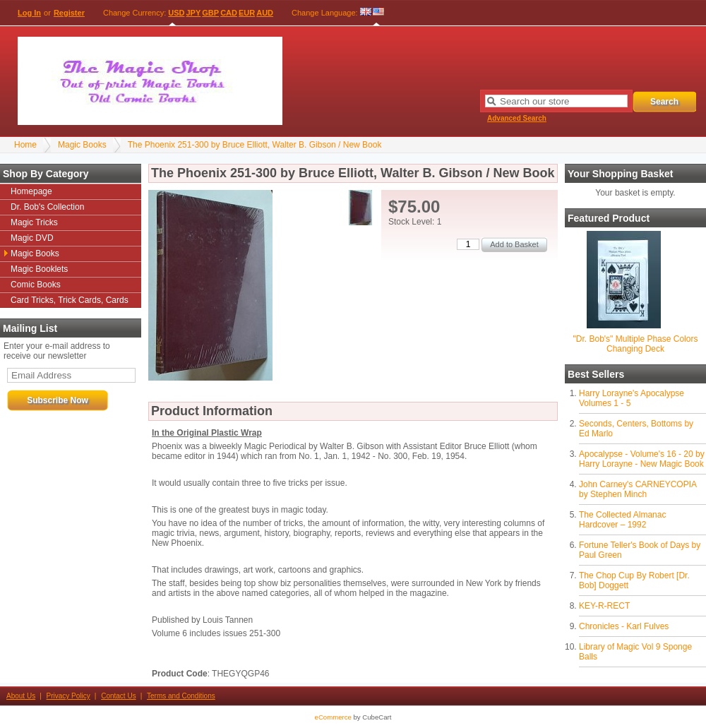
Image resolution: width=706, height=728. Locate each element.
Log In (29, 13)
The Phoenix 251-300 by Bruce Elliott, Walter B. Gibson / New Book (255, 145)
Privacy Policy (68, 696)
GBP (210, 13)
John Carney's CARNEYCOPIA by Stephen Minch (638, 489)
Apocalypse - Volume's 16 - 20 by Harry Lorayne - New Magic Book (642, 459)
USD (176, 13)
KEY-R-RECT (604, 606)
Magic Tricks (34, 222)
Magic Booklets (39, 269)
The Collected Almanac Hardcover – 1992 (622, 520)
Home (25, 145)
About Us (21, 696)
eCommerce (333, 717)
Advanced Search (517, 118)
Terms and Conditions (181, 696)
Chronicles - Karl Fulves (624, 626)
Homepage (31, 191)
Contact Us (118, 696)
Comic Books (36, 285)
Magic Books (82, 145)
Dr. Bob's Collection (47, 207)
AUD (265, 13)
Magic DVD (32, 238)
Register (69, 13)
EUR (247, 13)
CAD (229, 13)
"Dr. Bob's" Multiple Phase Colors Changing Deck (636, 344)
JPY (194, 13)
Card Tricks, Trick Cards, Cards (70, 300)
